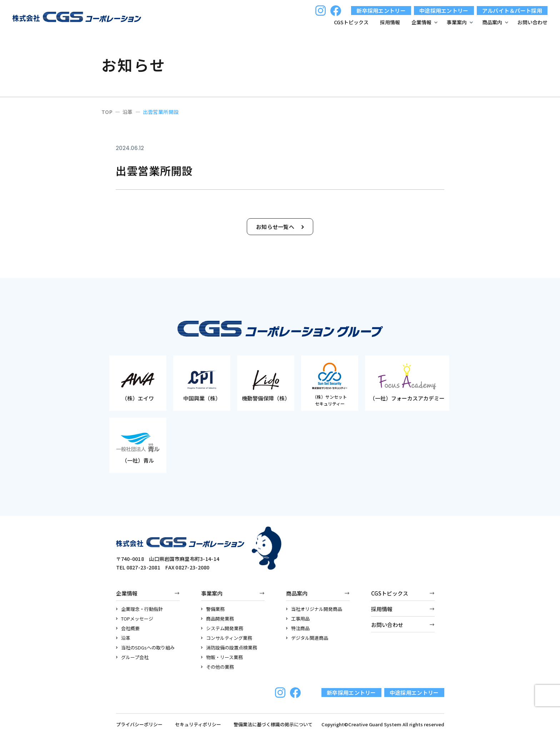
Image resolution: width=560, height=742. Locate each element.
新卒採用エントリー (381, 11)
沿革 (123, 638)
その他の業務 (218, 667)
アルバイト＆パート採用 (512, 11)
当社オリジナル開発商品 (314, 609)
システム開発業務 (222, 628)
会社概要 (128, 628)
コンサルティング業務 (227, 638)
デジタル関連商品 (307, 638)
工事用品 (298, 619)
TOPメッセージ (135, 619)
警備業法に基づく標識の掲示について (273, 724)
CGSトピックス (351, 22)
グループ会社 (132, 657)
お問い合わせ (532, 22)
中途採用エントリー (444, 11)
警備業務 (213, 609)
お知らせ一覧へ (280, 227)
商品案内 (297, 593)
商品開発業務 (218, 619)
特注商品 (298, 628)
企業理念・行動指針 (140, 609)
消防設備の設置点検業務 (229, 648)
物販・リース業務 (222, 657)
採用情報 (390, 22)
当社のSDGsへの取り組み (146, 648)
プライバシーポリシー (139, 724)
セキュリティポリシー (198, 724)
